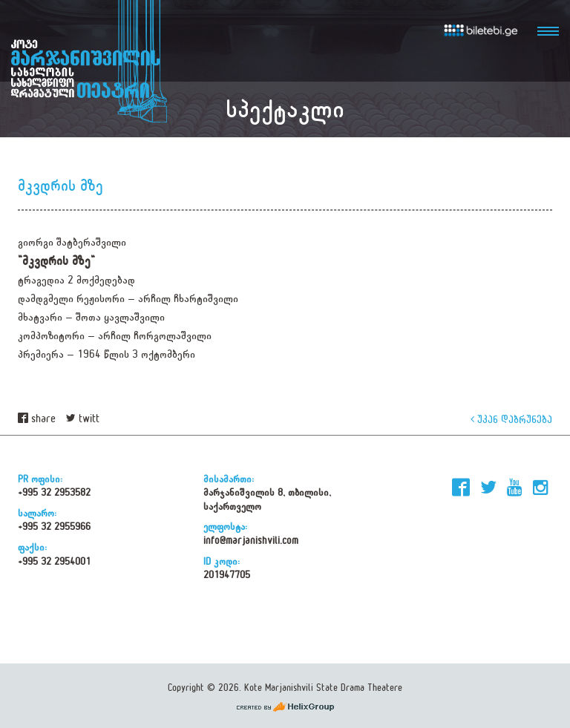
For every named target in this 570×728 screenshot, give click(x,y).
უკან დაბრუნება (511, 419)
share (37, 419)
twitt (83, 419)
